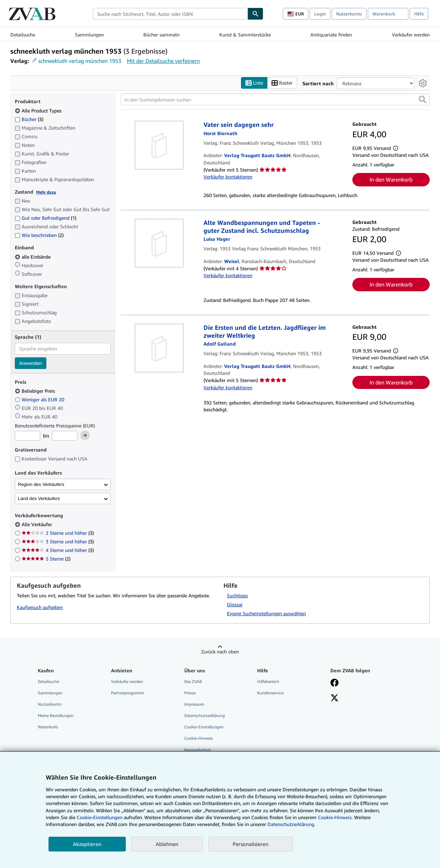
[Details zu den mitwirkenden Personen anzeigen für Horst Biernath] (221, 133)
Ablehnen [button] (167, 844)
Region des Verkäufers (41, 484)
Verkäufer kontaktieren (228, 177)
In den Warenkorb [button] (391, 180)
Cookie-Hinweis (199, 739)
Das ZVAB (193, 681)
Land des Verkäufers (39, 498)
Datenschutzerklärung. (291, 824)
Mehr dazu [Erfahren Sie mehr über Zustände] (46, 192)
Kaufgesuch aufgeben (40, 607)
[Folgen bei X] (334, 698)
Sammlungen (89, 35)
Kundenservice (270, 693)
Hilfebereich (268, 681)
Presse (190, 693)
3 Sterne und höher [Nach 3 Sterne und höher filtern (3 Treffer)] (58, 542)
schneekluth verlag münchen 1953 (80, 61)
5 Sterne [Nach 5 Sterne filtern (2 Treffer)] (46, 559)
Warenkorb (48, 727)
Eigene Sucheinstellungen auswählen (266, 613)
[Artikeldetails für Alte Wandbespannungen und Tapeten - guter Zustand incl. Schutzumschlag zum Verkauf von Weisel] (159, 243)
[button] (422, 100)
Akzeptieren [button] (87, 844)
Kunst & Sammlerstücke (245, 35)
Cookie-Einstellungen (100, 817)
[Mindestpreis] (27, 436)
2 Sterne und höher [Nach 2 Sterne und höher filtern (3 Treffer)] (58, 533)
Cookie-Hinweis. (335, 817)
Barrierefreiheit (198, 750)
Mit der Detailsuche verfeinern (163, 61)
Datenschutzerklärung (205, 716)
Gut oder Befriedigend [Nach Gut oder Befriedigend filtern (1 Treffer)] (46, 218)
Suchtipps (237, 595)
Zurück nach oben (220, 652)
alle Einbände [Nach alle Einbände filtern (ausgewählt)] (33, 257)
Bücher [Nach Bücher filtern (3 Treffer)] (29, 119)
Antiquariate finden (331, 35)
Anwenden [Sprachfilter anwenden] (31, 363)
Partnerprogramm (128, 693)
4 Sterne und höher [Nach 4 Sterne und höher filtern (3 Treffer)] (58, 550)
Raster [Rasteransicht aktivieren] (282, 83)
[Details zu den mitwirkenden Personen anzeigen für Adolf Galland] (220, 344)
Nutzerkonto (349, 14)
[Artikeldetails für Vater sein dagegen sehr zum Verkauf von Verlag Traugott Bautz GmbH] (159, 145)
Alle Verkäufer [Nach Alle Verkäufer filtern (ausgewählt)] (37, 525)
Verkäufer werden (411, 35)
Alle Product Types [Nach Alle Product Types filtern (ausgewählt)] (39, 111)
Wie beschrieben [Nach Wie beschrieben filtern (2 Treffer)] (39, 235)
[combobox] (170, 14)
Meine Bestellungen (56, 716)
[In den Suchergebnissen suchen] (275, 100)
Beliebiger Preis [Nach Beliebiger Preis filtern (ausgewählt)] (36, 391)
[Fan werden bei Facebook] (334, 683)
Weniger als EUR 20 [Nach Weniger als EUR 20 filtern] (40, 399)
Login (320, 14)
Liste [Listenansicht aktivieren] (254, 83)
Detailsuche (23, 35)
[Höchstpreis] (65, 436)
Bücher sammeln (161, 35)
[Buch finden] (255, 14)
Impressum (194, 704)
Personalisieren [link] (251, 844)
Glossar (235, 604)
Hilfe (419, 14)
